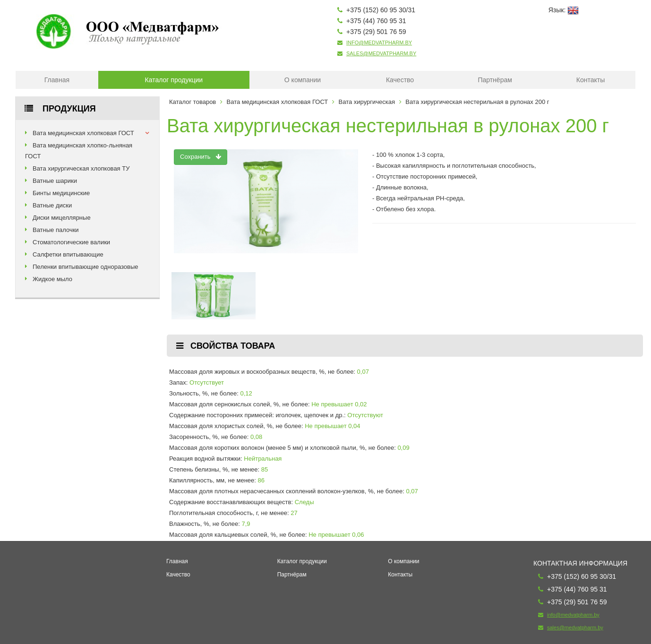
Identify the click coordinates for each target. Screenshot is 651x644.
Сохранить (201, 157)
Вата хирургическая (367, 102)
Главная (57, 80)
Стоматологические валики (71, 242)
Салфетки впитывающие (68, 254)
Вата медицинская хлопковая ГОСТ (83, 133)
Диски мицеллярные (62, 218)
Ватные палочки (56, 230)
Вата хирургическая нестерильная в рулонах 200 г (477, 102)
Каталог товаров (193, 102)
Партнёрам (495, 80)
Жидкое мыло (52, 279)
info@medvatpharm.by (379, 43)
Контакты (591, 80)
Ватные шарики (55, 181)
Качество (400, 80)
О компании (303, 80)
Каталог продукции (174, 80)
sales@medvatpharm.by (381, 53)
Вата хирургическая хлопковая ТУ (81, 168)
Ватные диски (52, 205)
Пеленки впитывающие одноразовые (86, 267)
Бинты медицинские (61, 193)
